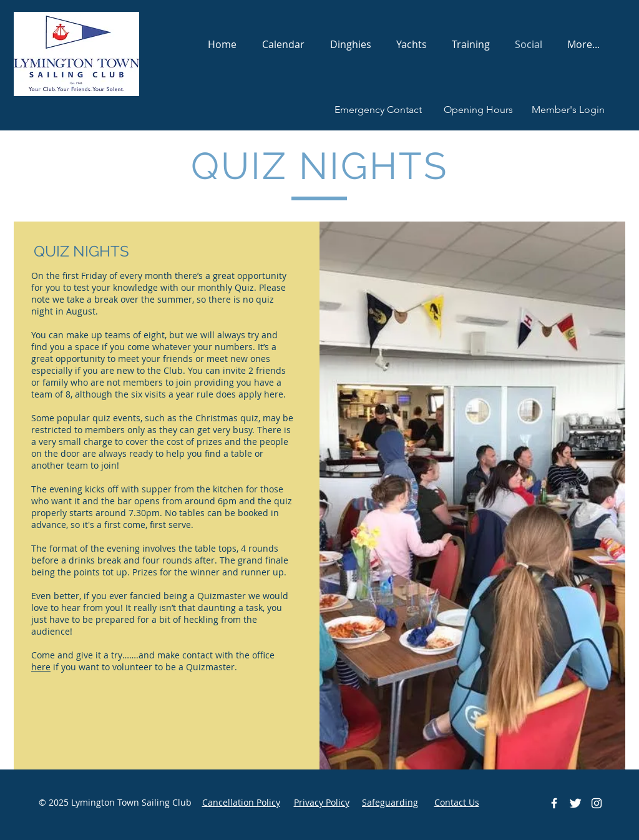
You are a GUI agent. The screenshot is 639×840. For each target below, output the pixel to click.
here (41, 667)
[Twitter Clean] (575, 803)
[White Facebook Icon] (554, 803)
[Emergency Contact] (378, 110)
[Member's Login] (568, 110)
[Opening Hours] (478, 110)
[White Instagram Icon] (597, 803)
